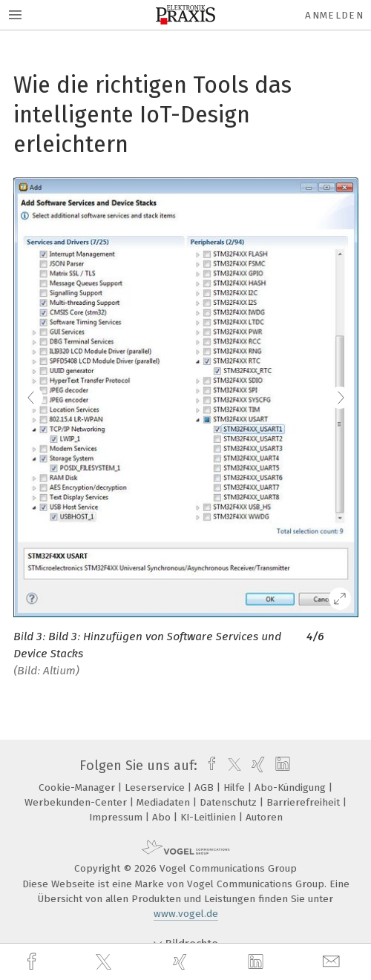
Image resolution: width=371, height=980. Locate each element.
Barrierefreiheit (305, 802)
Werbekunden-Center (77, 802)
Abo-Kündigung (292, 787)
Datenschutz (230, 802)
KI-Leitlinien (210, 817)
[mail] (333, 962)
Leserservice (156, 787)
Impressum (117, 817)
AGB (206, 787)
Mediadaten (165, 802)
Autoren (264, 817)
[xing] (182, 962)
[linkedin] (257, 962)
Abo (163, 817)
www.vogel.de (186, 914)
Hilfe (236, 787)
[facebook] (33, 962)
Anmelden (334, 15)
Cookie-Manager (78, 787)
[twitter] (105, 962)
